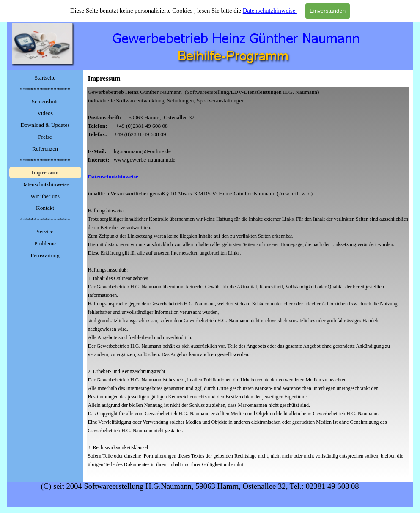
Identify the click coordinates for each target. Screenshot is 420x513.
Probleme (45, 243)
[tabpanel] (248, 283)
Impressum (45, 172)
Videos (45, 113)
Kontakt (45, 208)
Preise (45, 137)
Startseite (45, 78)
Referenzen (45, 149)
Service (45, 232)
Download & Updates (45, 125)
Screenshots (45, 101)
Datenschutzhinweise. (270, 11)
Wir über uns (45, 196)
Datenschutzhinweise (45, 184)
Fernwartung (45, 255)
